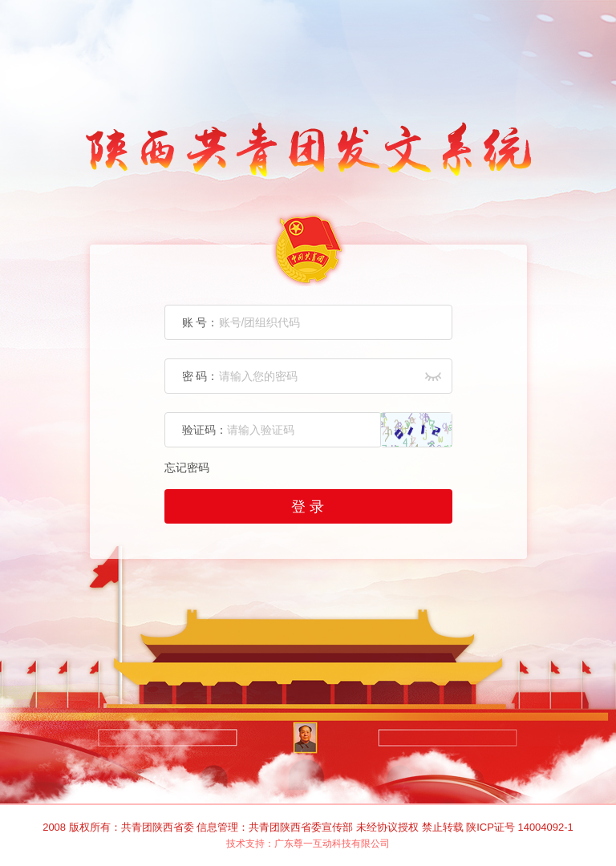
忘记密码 (187, 467)
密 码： (201, 376)
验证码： (205, 430)
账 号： (201, 322)
